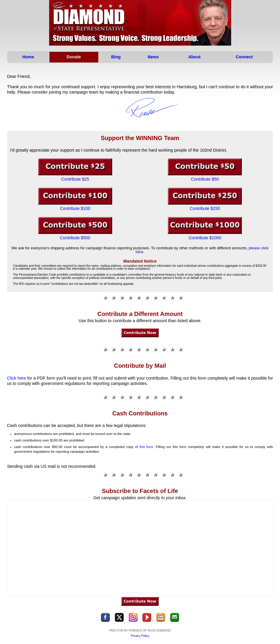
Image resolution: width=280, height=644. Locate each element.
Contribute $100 (75, 208)
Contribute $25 (75, 179)
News (153, 57)
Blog (116, 57)
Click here (17, 378)
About (194, 57)
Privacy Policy (140, 636)
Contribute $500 (75, 238)
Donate (74, 57)
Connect (244, 57)
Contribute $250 (205, 208)
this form (146, 447)
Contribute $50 (205, 179)
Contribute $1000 (205, 238)
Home (28, 57)
